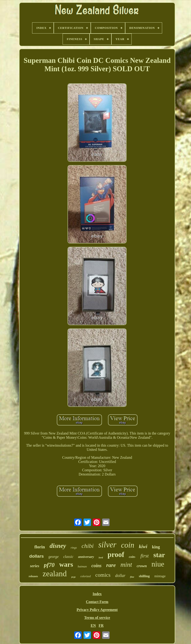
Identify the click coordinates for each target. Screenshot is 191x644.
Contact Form (97, 602)
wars (66, 564)
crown (142, 566)
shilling (144, 576)
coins (96, 566)
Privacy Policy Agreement (97, 610)
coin (128, 545)
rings (74, 548)
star (159, 555)
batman (82, 566)
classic (68, 557)
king (156, 547)
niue (158, 564)
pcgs (74, 577)
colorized (85, 576)
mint (126, 565)
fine (132, 577)
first (145, 556)
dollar (120, 576)
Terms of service (97, 618)
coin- (132, 557)
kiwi (143, 546)
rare (111, 565)
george (54, 557)
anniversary (86, 557)
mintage (160, 576)
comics (103, 575)
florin (40, 547)
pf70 (49, 565)
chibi (87, 546)
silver (107, 545)
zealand (55, 574)
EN (93, 625)
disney (58, 546)
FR (101, 625)
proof (116, 555)
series (35, 566)
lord (101, 557)
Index (97, 594)
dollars (37, 556)
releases (33, 576)
